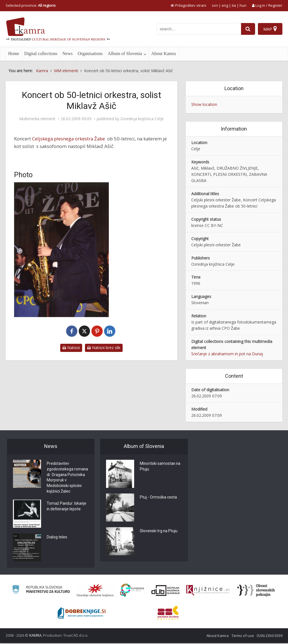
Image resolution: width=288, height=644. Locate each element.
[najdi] (248, 29)
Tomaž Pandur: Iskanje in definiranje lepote (67, 508)
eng (225, 5)
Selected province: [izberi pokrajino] (31, 5)
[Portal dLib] (166, 591)
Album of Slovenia (125, 54)
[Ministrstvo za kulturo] (41, 591)
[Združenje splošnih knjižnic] (168, 614)
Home (14, 54)
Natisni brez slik (104, 348)
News (67, 54)
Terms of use (243, 636)
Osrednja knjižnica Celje (142, 119)
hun (243, 5)
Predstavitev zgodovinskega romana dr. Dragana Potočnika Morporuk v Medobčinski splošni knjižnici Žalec (68, 478)
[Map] (270, 29)
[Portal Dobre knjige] (82, 614)
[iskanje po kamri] (199, 29)
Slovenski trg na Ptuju (159, 531)
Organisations (90, 54)
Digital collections (41, 54)
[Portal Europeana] (132, 591)
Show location (204, 104)
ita (234, 5)
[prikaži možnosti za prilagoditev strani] (188, 5)
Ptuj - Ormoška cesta (158, 498)
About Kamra (164, 54)
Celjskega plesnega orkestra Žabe (68, 139)
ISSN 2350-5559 (270, 636)
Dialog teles (57, 538)
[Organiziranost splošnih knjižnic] (95, 591)
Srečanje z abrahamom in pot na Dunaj (227, 354)
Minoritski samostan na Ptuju (160, 467)
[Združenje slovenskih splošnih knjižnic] (208, 591)
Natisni (71, 348)
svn (215, 5)
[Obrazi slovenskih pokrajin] (256, 591)
